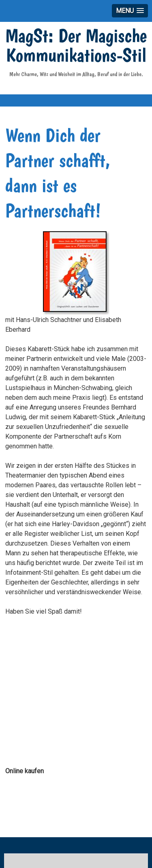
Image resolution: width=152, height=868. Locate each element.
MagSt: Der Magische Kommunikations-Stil (76, 45)
